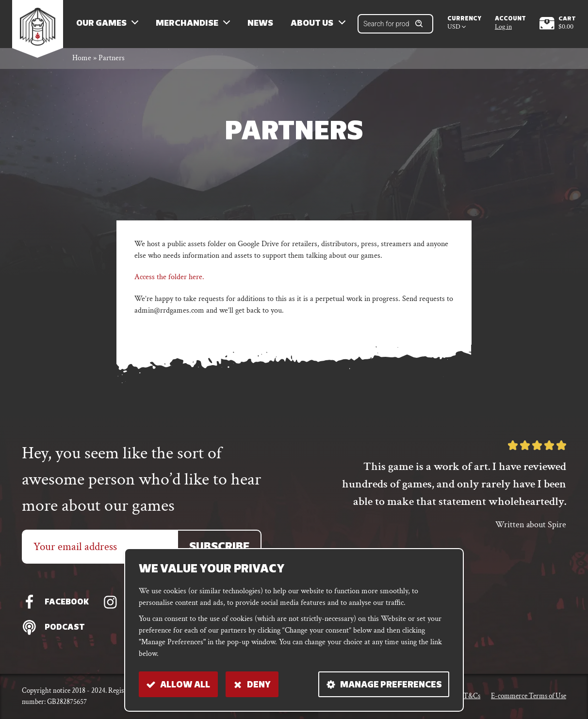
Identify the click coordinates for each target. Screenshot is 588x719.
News (262, 25)
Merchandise (188, 25)
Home (82, 60)
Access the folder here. (169, 278)
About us (313, 25)
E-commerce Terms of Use (529, 696)
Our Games (102, 25)
